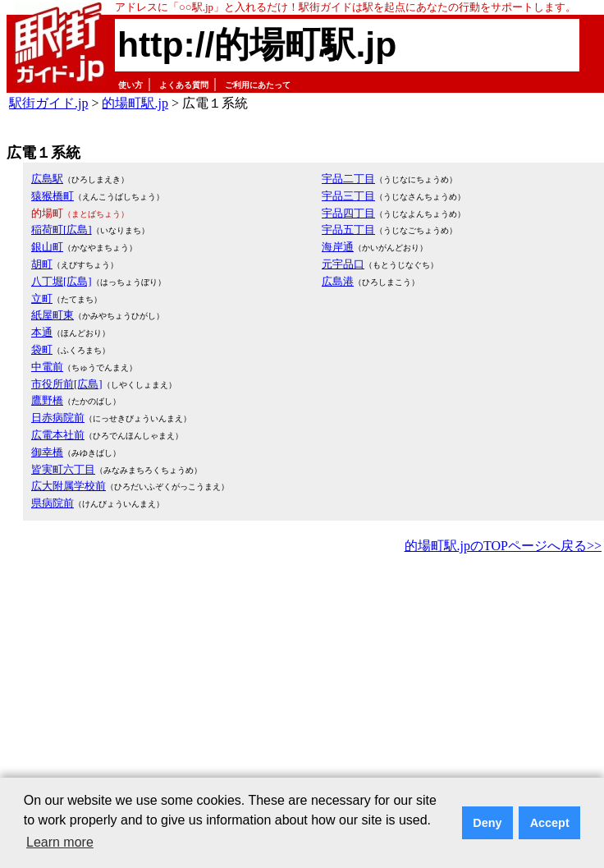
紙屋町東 (53, 315)
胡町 (42, 264)
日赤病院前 (58, 418)
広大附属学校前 (69, 486)
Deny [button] (487, 823)
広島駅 (47, 179)
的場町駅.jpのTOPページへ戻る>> (503, 546)
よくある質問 (184, 85)
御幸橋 (47, 452)
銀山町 (47, 247)
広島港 (338, 281)
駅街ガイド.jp (48, 103)
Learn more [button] (60, 842)
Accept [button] (550, 823)
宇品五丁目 (348, 230)
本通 (42, 332)
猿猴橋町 (53, 196)
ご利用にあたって (258, 85)
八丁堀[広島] (62, 281)
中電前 (47, 367)
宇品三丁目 (348, 196)
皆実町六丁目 (63, 469)
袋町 (42, 349)
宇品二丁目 (348, 179)
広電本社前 (58, 435)
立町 (42, 299)
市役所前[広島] (67, 384)
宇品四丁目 (348, 213)
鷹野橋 (47, 400)
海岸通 (338, 247)
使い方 (130, 85)
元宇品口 (343, 264)
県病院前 (53, 503)
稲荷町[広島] (62, 230)
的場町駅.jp (135, 103)
